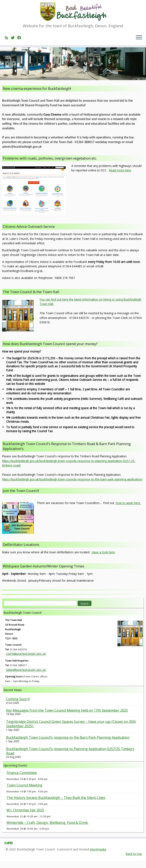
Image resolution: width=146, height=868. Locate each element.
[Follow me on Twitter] (14, 38)
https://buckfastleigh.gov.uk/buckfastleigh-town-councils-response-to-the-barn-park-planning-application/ (72, 486)
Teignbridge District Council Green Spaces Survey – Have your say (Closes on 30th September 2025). (71, 731)
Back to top (134, 861)
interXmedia (98, 856)
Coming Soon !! (18, 706)
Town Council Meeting (24, 792)
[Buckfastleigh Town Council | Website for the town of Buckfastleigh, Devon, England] (73, 12)
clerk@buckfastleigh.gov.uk (26, 661)
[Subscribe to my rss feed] (8, 38)
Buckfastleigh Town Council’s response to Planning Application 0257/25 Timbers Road (70, 758)
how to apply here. (128, 510)
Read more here (120, 177)
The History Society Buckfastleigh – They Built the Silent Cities (56, 805)
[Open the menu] (139, 38)
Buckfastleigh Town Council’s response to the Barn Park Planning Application (68, 744)
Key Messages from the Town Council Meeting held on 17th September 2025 (67, 717)
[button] (73, 309)
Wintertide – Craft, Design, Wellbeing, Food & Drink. (48, 829)
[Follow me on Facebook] (21, 38)
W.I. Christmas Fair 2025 (25, 817)
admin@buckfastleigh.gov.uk (26, 677)
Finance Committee (22, 780)
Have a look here (103, 559)
